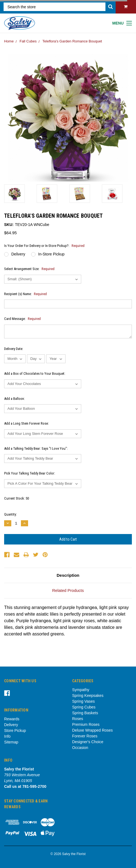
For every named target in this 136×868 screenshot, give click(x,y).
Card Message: (22, 319)
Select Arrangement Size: (29, 269)
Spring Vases (83, 701)
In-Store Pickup (51, 254)
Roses (78, 719)
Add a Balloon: (14, 399)
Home (9, 41)
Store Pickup (15, 730)
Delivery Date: (14, 349)
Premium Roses (86, 724)
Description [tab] (68, 575)
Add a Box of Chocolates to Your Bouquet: (35, 374)
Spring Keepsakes (88, 696)
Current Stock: (17, 498)
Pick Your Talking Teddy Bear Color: (30, 473)
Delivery (18, 254)
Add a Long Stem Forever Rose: (26, 423)
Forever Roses (85, 736)
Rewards (12, 719)
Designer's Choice (88, 742)
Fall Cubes (28, 41)
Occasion (80, 748)
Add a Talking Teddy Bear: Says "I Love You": (36, 448)
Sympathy (81, 690)
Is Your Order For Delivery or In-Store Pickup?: (44, 246)
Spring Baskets (85, 713)
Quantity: (10, 514)
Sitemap (11, 742)
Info (7, 736)
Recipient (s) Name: (25, 294)
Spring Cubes (84, 707)
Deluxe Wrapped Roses (93, 730)
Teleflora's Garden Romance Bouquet (72, 41)
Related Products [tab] (68, 590)
